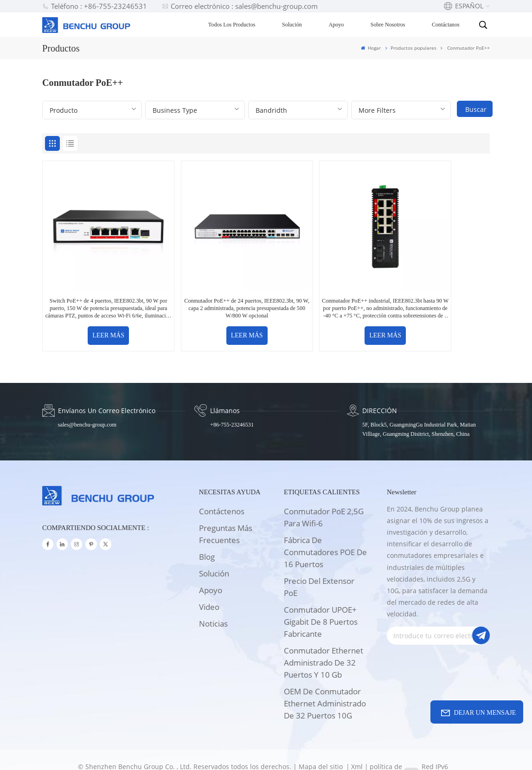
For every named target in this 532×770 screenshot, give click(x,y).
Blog (207, 531)
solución (214, 548)
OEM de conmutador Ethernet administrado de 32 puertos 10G (325, 678)
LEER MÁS (96, 311)
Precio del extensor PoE (319, 561)
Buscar (476, 109)
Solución (293, 25)
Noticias (213, 598)
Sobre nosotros (388, 25)
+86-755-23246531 (232, 399)
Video (209, 581)
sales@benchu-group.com (87, 399)
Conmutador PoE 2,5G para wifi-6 (324, 492)
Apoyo (337, 25)
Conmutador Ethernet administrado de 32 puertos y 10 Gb (324, 637)
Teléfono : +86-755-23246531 (95, 6)
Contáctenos (222, 486)
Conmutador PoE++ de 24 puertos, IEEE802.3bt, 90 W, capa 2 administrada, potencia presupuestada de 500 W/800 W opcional (209, 284)
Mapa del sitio (322, 741)
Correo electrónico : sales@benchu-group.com (240, 6)
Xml (357, 741)
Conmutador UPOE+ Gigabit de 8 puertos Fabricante (321, 596)
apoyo (211, 565)
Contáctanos (447, 25)
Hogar (371, 48)
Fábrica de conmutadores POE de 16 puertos (325, 527)
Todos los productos (232, 25)
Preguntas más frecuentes (226, 508)
